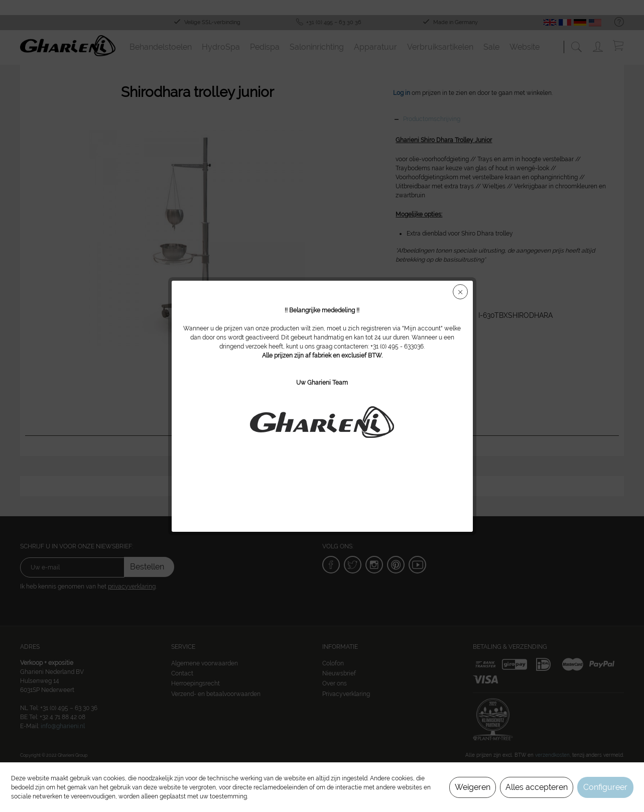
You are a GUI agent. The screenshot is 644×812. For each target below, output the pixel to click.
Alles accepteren (537, 787)
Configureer (605, 787)
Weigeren (473, 787)
